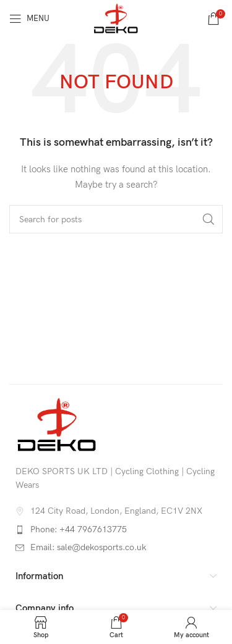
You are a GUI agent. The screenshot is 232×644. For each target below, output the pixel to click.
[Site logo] (116, 18)
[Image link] (57, 424)
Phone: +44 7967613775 (79, 529)
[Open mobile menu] (29, 19)
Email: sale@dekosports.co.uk (88, 547)
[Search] (116, 219)
